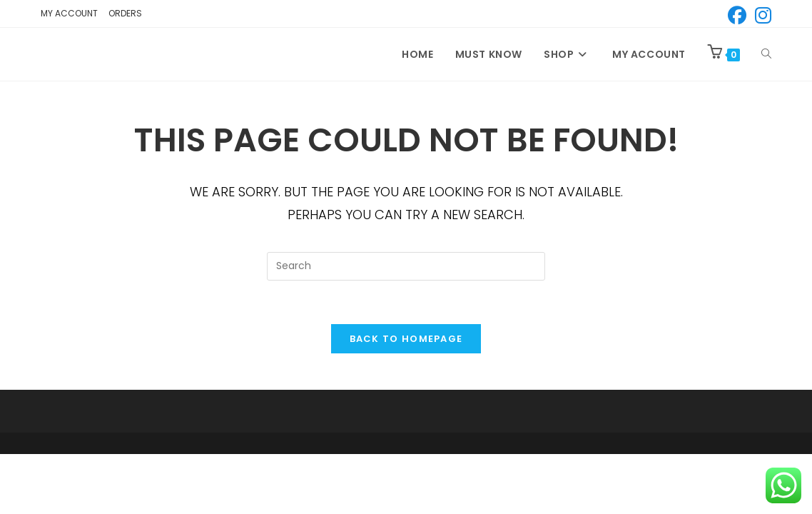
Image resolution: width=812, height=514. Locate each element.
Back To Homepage (406, 339)
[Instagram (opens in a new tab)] (761, 16)
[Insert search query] (406, 266)
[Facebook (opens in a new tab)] (737, 16)
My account (69, 13)
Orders (125, 13)
